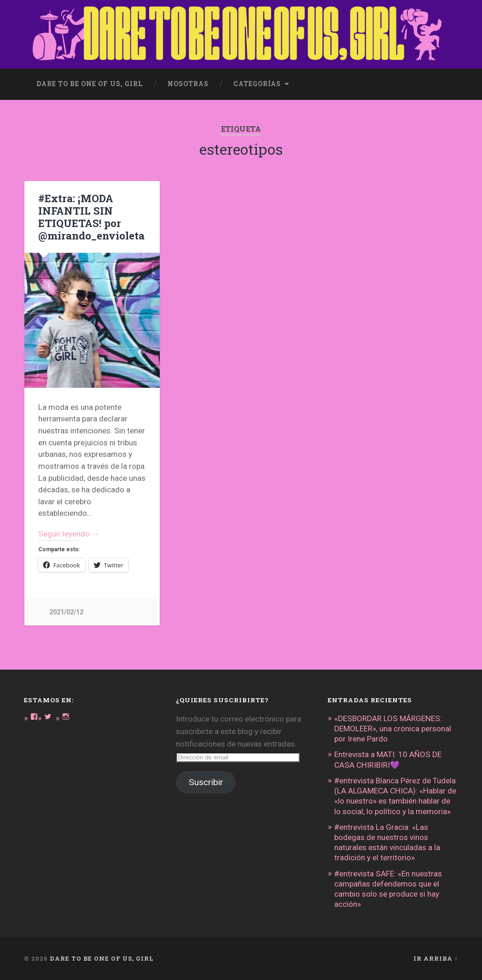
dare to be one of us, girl (90, 84)
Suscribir (206, 782)
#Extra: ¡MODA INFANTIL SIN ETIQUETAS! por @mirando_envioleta (91, 217)
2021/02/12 (66, 612)
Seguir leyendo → (69, 534)
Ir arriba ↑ (436, 958)
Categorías (257, 84)
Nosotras (188, 84)
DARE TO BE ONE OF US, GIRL (102, 958)
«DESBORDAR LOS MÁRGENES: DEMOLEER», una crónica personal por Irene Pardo (393, 729)
